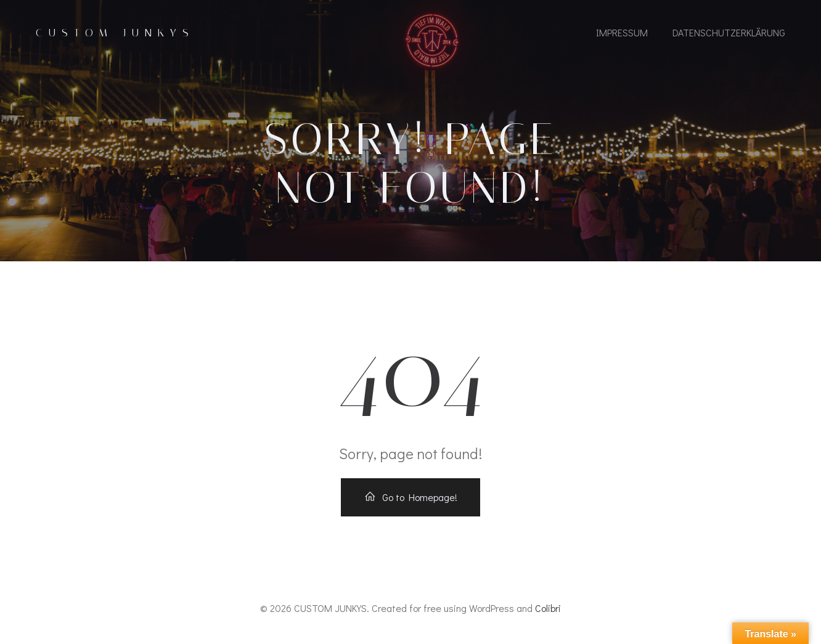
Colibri (548, 608)
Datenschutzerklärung (729, 32)
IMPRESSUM (622, 32)
